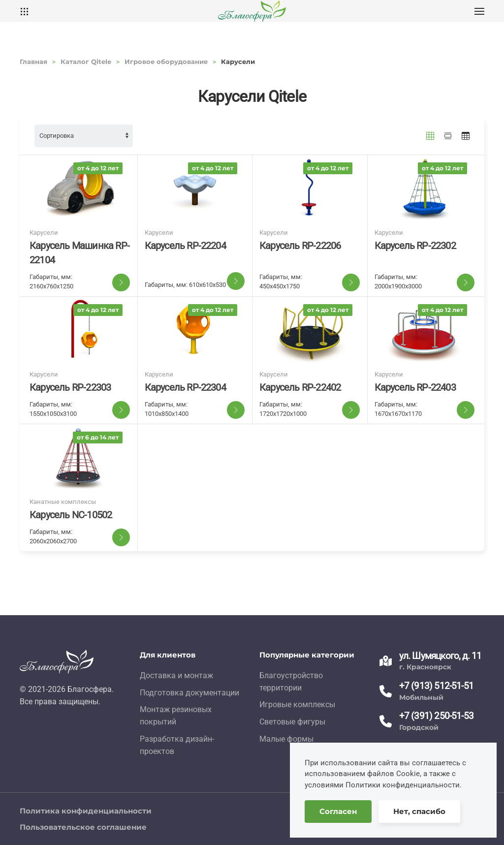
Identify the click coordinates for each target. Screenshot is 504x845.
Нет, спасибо (419, 811)
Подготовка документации (189, 693)
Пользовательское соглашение (83, 827)
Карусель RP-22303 (70, 387)
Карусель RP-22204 (185, 246)
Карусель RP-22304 (185, 387)
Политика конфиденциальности (86, 811)
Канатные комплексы (63, 502)
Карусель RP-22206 (300, 246)
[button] (479, 11)
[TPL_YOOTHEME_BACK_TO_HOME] (252, 11)
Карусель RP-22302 (415, 246)
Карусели (44, 233)
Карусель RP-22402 (300, 387)
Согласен (338, 811)
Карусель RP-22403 (415, 387)
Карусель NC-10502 (71, 515)
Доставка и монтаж (176, 675)
